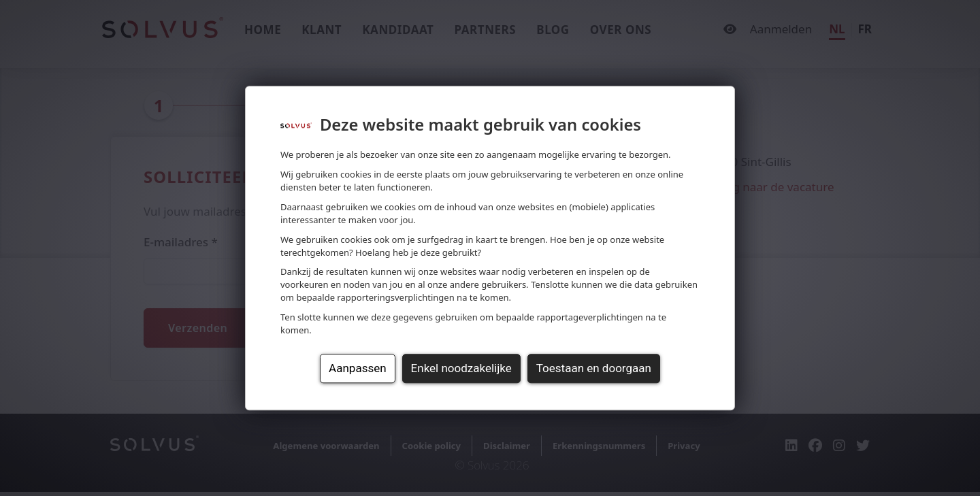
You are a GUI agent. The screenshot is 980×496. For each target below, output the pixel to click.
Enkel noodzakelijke (461, 368)
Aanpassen (357, 368)
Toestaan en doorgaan (594, 368)
